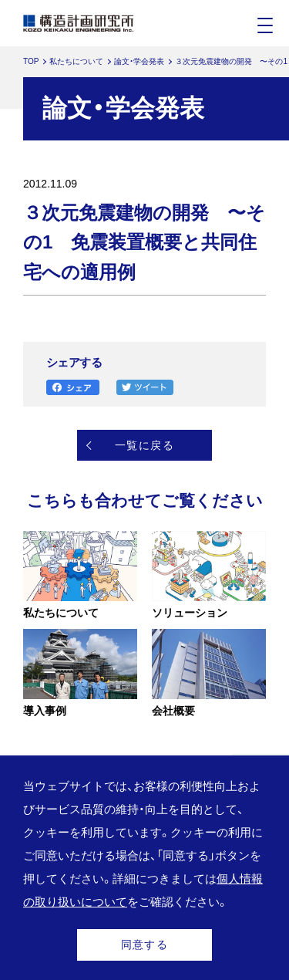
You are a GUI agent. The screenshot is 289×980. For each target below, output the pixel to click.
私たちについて (76, 61)
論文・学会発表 (139, 61)
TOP (31, 61)
